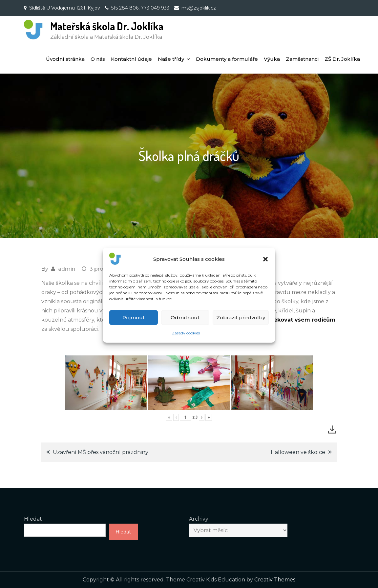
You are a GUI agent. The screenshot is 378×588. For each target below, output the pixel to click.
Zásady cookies (186, 340)
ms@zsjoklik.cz (199, 8)
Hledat (33, 519)
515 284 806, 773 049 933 (140, 8)
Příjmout (134, 324)
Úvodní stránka (65, 59)
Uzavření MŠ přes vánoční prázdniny (101, 452)
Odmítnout (185, 324)
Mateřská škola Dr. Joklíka (107, 26)
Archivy (199, 519)
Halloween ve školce (298, 452)
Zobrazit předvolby (241, 324)
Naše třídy (171, 59)
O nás (98, 59)
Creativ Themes (275, 580)
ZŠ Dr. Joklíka (342, 59)
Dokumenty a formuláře (227, 59)
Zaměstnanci (302, 59)
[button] (265, 266)
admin (67, 269)
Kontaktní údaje (131, 59)
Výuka (272, 59)
